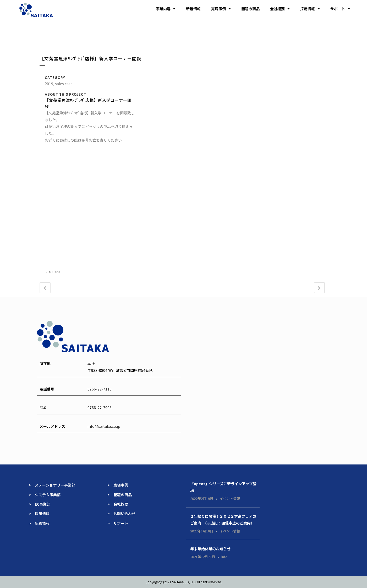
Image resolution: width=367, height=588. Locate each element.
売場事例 (221, 9)
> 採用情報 (39, 514)
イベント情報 (230, 498)
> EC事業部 (40, 504)
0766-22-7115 (100, 389)
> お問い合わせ (121, 514)
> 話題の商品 (120, 495)
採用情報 (310, 9)
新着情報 (193, 9)
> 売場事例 (120, 485)
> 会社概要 (118, 504)
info (224, 557)
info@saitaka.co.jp (104, 426)
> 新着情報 (39, 523)
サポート (340, 9)
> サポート (118, 523)
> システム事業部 (45, 495)
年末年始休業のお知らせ (210, 549)
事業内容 (166, 9)
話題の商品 (250, 9)
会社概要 (280, 9)
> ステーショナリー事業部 (52, 485)
